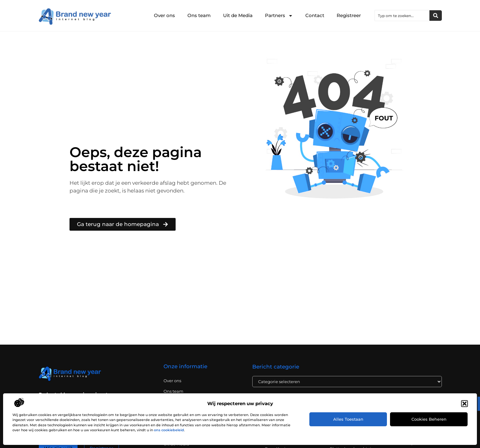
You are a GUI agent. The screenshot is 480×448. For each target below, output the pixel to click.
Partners (279, 16)
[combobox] (402, 16)
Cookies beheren (429, 419)
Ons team (199, 15)
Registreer (349, 15)
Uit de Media (238, 15)
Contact (315, 15)
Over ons (164, 15)
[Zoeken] (436, 16)
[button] (464, 404)
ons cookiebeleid (169, 430)
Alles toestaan (348, 419)
